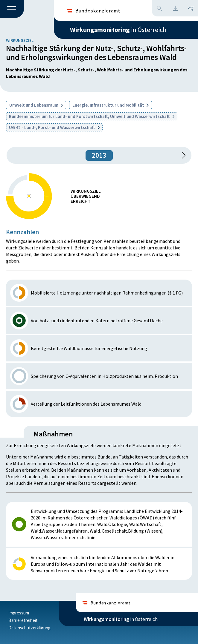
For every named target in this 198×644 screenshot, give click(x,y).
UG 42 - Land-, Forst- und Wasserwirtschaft (54, 127)
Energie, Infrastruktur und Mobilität (111, 105)
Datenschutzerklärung (29, 628)
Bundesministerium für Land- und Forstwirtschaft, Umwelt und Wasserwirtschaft (92, 116)
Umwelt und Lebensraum (36, 105)
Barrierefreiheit (23, 620)
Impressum (19, 613)
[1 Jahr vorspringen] (182, 155)
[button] (12, 9)
